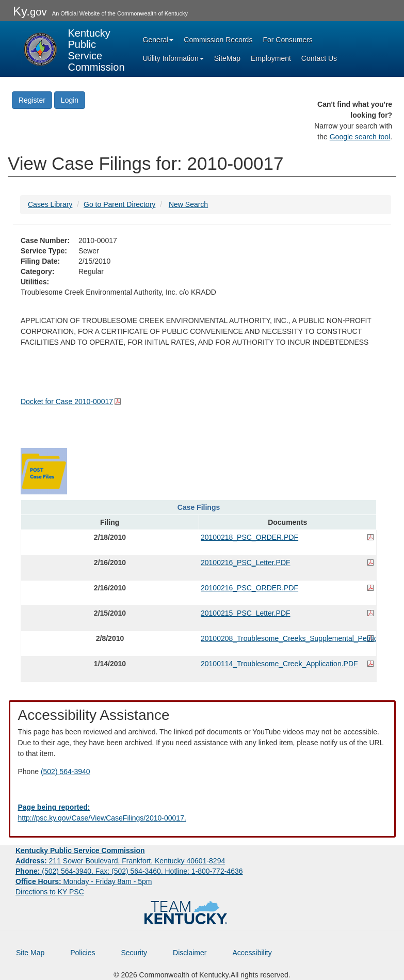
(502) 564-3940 (66, 772)
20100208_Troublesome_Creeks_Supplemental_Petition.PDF (287, 638)
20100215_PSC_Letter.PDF (246, 613)
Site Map (30, 953)
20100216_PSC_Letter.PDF (246, 563)
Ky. (30, 11)
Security (134, 953)
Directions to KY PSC (50, 892)
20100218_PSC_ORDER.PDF (249, 537)
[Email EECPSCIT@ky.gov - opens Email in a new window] (202, 813)
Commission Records (218, 40)
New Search (188, 204)
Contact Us (319, 58)
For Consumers (287, 40)
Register (32, 100)
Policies (83, 953)
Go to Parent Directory (119, 204)
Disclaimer (190, 953)
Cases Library (50, 204)
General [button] (158, 40)
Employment (271, 58)
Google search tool (360, 137)
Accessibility (252, 953)
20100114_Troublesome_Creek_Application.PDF (279, 664)
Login (70, 100)
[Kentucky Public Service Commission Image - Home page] (73, 49)
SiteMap (227, 58)
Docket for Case (67, 401)
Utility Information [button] (173, 58)
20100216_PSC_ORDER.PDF (249, 588)
